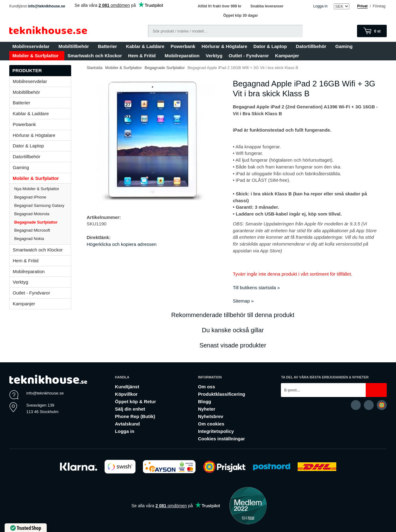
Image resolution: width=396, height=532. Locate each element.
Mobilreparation (182, 56)
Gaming (345, 46)
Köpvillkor (126, 394)
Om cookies (211, 424)
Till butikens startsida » (256, 288)
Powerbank (183, 46)
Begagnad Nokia (29, 239)
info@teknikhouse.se (46, 6)
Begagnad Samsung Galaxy (39, 205)
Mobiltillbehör (75, 46)
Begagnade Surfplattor (36, 222)
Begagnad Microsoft (32, 230)
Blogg (205, 401)
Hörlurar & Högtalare (224, 46)
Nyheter (207, 409)
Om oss (207, 387)
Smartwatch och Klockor (95, 56)
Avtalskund (127, 424)
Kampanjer (287, 56)
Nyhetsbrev (211, 416)
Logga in (321, 6)
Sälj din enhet (130, 409)
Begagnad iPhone (30, 197)
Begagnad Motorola (32, 214)
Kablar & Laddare (145, 46)
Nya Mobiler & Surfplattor (37, 189)
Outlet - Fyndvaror (249, 56)
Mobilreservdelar (32, 46)
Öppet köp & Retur (136, 401)
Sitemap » (243, 301)
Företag (379, 6)
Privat (362, 6)
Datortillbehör (312, 46)
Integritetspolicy (216, 431)
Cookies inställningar (222, 439)
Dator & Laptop (271, 46)
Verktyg (214, 56)
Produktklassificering (222, 394)
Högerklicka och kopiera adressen (122, 244)
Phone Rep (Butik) (135, 416)
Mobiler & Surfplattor (37, 56)
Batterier (109, 46)
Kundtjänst (127, 387)
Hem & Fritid (143, 56)
